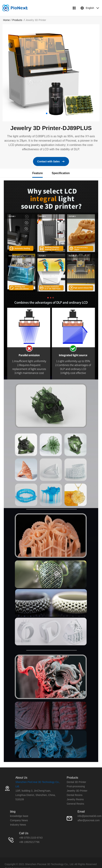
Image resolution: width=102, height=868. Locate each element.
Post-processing (76, 786)
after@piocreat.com (88, 820)
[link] (6, 20)
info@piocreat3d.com (89, 816)
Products (18, 20)
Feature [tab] (37, 173)
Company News (19, 820)
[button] (47, 113)
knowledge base (19, 816)
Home (6, 20)
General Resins (75, 804)
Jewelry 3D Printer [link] (36, 20)
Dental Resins (75, 795)
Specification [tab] (61, 173)
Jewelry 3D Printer (77, 791)
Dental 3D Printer (76, 782)
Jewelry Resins (75, 799)
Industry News (18, 825)
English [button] (90, 8)
